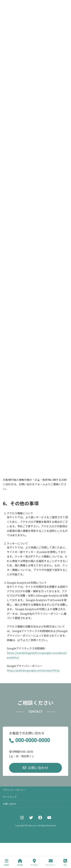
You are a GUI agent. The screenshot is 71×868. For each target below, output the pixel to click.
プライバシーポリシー (14, 790)
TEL (65, 862)
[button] (35, 768)
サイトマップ (10, 797)
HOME (20, 862)
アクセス (34, 862)
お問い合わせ (10, 804)
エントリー (51, 862)
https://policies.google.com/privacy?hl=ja (33, 670)
